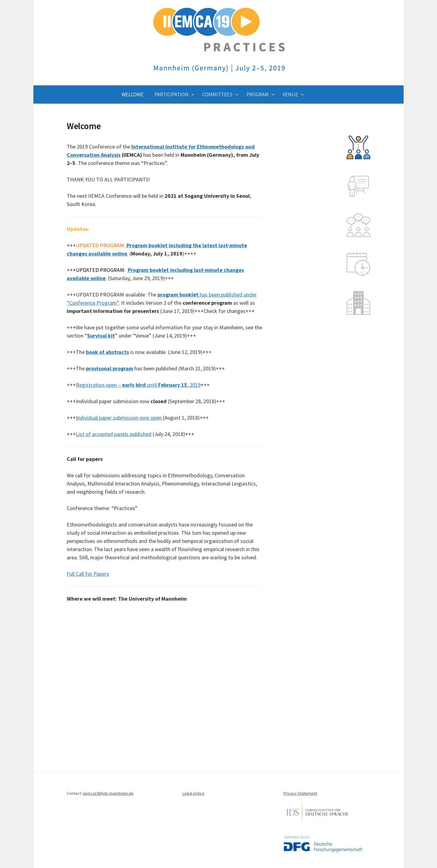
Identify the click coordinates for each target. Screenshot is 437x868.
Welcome (133, 94)
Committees (217, 94)
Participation (171, 94)
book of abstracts (107, 352)
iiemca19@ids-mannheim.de (108, 793)
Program (257, 94)
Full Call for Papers (88, 574)
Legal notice (193, 793)
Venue (290, 94)
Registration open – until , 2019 (138, 385)
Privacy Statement (300, 793)
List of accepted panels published (114, 434)
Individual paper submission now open (119, 418)
